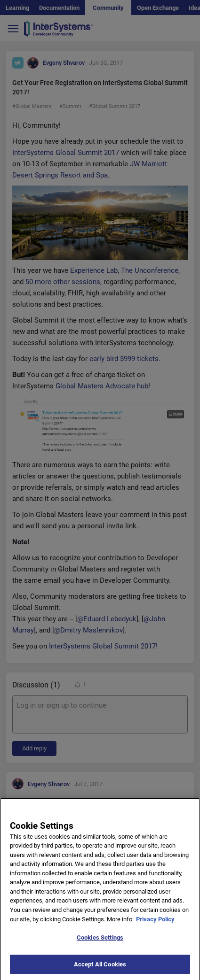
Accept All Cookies (100, 970)
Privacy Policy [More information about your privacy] (155, 925)
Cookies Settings (100, 943)
